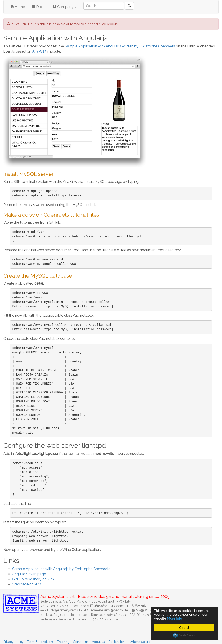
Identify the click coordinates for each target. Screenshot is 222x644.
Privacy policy (13, 642)
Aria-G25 (39, 51)
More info (175, 618)
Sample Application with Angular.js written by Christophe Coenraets (120, 46)
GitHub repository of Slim (33, 579)
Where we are (140, 642)
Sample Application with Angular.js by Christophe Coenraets (61, 569)
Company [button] (65, 7)
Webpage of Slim (27, 584)
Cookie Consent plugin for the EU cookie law (184, 635)
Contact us (81, 642)
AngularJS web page (29, 574)
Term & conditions (40, 642)
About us (98, 642)
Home (18, 7)
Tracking (63, 642)
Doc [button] (39, 7)
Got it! (184, 628)
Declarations (117, 642)
